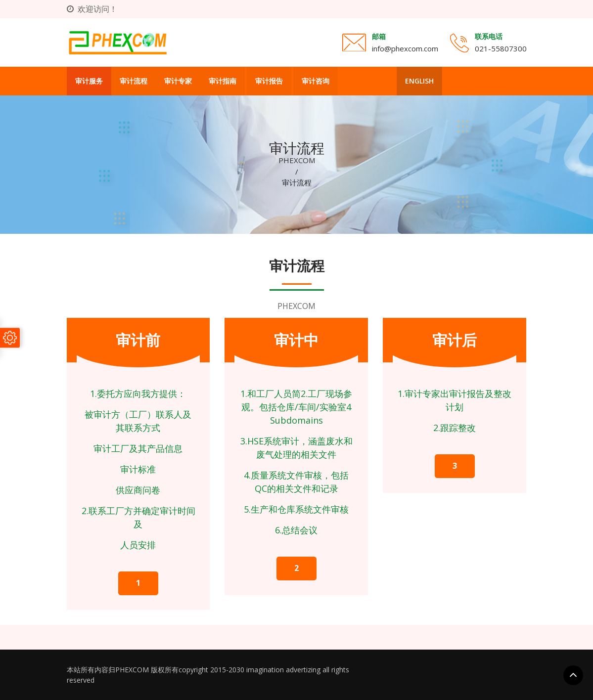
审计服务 (89, 81)
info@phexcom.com (405, 48)
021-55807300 (501, 48)
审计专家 (178, 81)
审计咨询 (316, 81)
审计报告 (269, 81)
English (419, 81)
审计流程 (134, 81)
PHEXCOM (297, 160)
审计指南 (223, 81)
